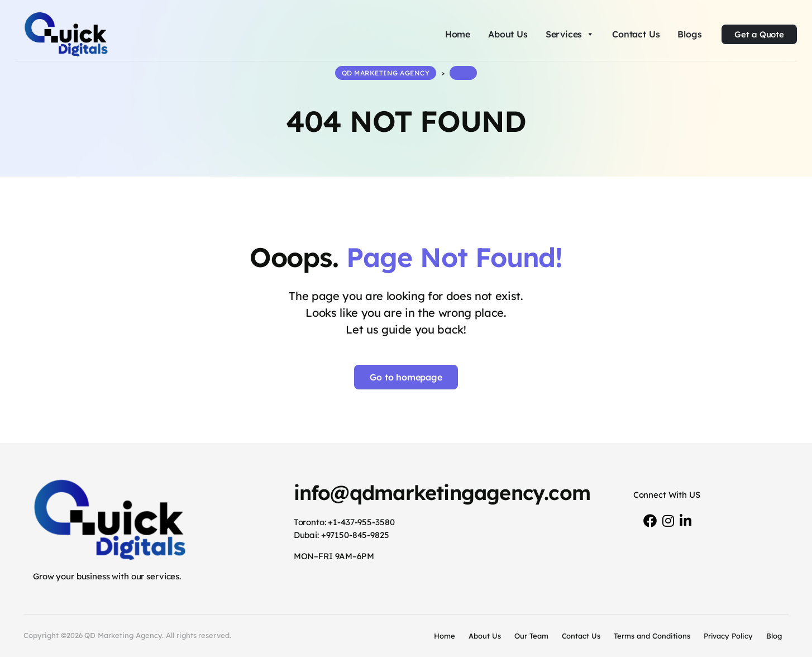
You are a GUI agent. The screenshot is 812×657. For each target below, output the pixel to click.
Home (458, 34)
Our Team (531, 636)
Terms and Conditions (652, 636)
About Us (508, 34)
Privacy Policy (729, 636)
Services (570, 34)
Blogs (689, 34)
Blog (774, 636)
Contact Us (636, 34)
